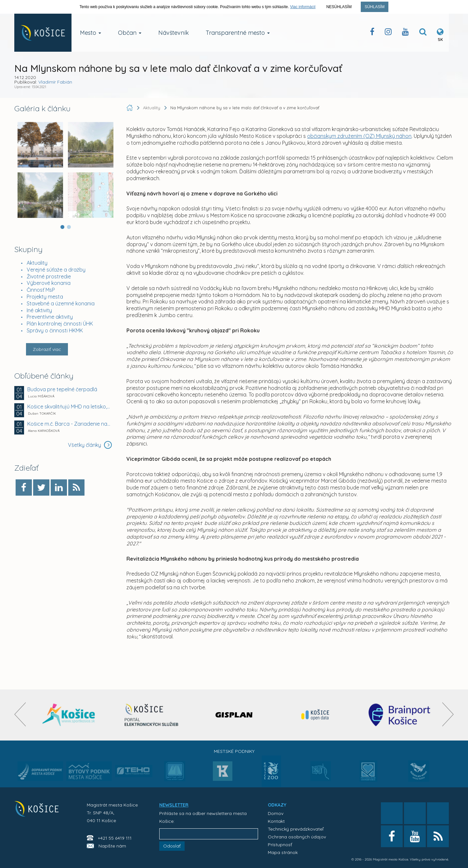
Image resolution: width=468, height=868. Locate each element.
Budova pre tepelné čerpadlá (62, 389)
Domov (276, 813)
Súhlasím (375, 7)
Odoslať (172, 846)
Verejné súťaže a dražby (56, 270)
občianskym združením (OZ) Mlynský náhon (359, 136)
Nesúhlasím (339, 7)
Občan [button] (130, 33)
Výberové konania (49, 283)
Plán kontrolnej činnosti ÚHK (60, 324)
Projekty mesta (45, 297)
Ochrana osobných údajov (297, 837)
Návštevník (174, 33)
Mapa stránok (283, 852)
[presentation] (20, 714)
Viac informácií (303, 7)
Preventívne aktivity (50, 317)
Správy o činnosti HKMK (55, 330)
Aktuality (37, 263)
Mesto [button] (91, 33)
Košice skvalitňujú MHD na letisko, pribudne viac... (69, 407)
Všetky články (90, 445)
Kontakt (276, 821)
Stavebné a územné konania (61, 303)
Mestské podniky (234, 751)
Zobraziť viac (47, 349)
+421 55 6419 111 (115, 838)
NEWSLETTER (174, 805)
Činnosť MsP (41, 290)
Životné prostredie (49, 276)
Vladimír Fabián (55, 82)
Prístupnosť (280, 845)
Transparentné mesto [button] (238, 33)
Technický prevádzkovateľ (296, 829)
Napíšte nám (112, 846)
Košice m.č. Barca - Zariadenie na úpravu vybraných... (69, 424)
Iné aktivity (39, 310)
